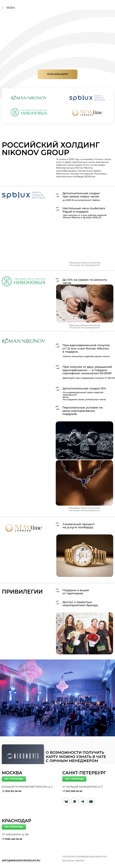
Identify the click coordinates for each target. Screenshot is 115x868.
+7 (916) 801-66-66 (12, 791)
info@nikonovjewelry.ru (21, 860)
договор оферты (73, 861)
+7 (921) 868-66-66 (72, 791)
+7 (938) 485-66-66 (12, 839)
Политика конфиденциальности (84, 857)
